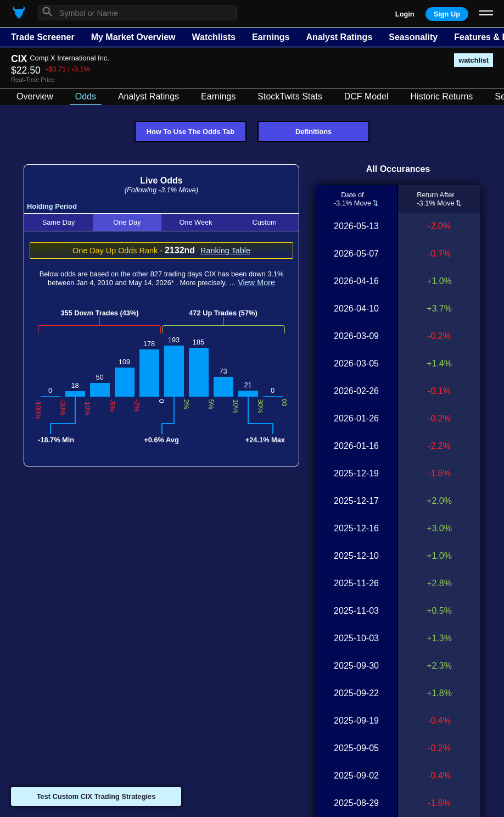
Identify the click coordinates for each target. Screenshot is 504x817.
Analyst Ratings (339, 37)
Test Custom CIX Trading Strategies (96, 796)
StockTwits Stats (290, 96)
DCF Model (366, 96)
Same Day (59, 222)
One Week (195, 222)
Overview (35, 96)
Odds (86, 96)
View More (256, 282)
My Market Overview (133, 37)
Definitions (313, 132)
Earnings (271, 37)
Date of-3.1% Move (352, 199)
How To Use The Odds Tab (191, 132)
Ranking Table (225, 251)
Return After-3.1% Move (435, 199)
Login (405, 14)
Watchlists (213, 37)
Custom (264, 222)
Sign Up (447, 14)
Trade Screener (43, 37)
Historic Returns (442, 96)
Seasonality (413, 37)
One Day (127, 222)
